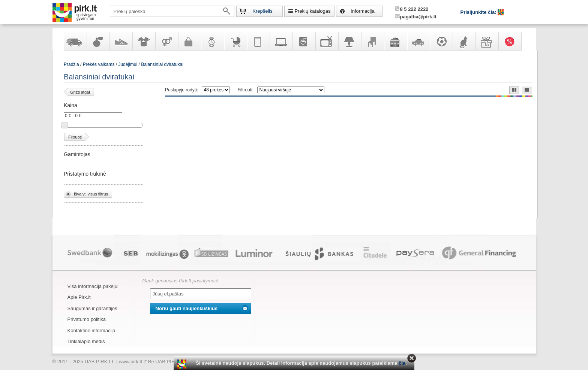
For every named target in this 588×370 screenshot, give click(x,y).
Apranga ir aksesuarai (144, 41)
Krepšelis (262, 11)
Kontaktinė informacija (91, 330)
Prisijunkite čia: (479, 12)
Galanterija (189, 41)
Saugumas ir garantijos (92, 308)
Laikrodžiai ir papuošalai (212, 41)
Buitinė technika (304, 41)
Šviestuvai (349, 41)
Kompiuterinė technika (281, 41)
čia (402, 363)
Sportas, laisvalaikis (441, 41)
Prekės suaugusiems (166, 41)
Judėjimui (128, 64)
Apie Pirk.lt (79, 297)
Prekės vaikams (235, 41)
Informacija (363, 11)
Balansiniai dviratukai (162, 64)
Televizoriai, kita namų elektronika (327, 41)
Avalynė (121, 41)
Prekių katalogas (312, 11)
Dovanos (487, 41)
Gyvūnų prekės (464, 41)
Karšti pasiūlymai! (512, 41)
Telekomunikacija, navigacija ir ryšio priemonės (258, 41)
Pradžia (71, 64)
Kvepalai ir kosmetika (98, 41)
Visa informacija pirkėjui (93, 286)
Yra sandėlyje (75, 41)
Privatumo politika (87, 319)
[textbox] (172, 11)
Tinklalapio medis (86, 341)
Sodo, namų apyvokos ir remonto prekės (395, 41)
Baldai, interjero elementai (372, 41)
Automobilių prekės (418, 41)
